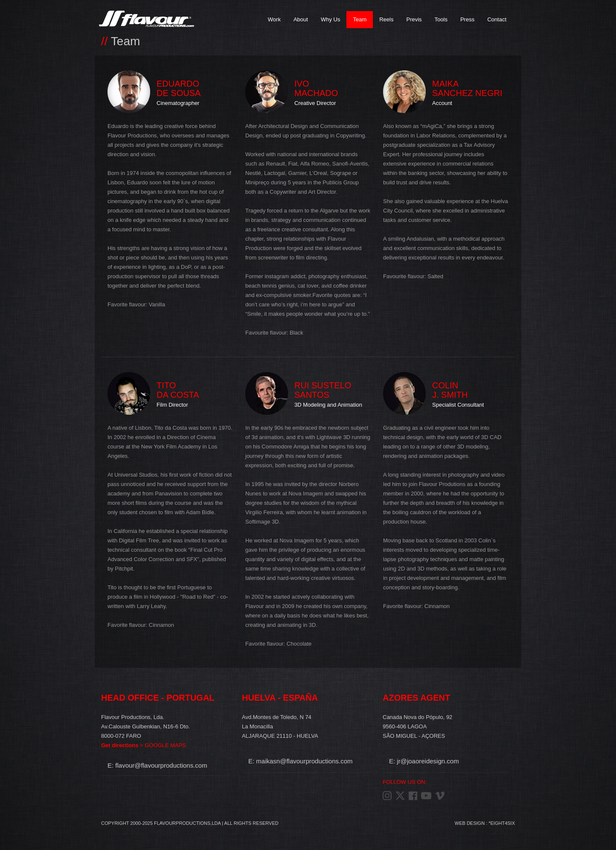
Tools (441, 19)
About (301, 19)
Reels (386, 19)
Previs (414, 19)
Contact (497, 19)
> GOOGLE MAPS (144, 745)
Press (467, 19)
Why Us (331, 19)
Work (274, 19)
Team (360, 19)
